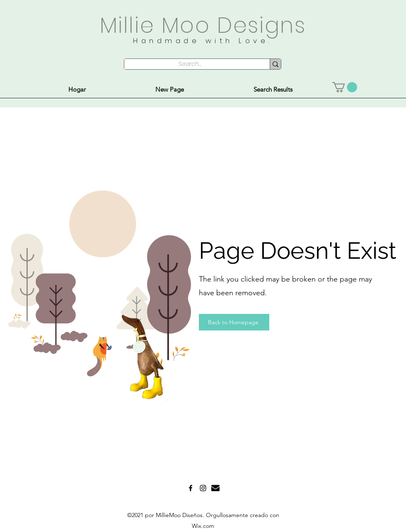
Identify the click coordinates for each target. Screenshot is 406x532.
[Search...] (190, 64)
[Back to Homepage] (234, 322)
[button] (345, 87)
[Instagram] (203, 488)
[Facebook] (191, 488)
